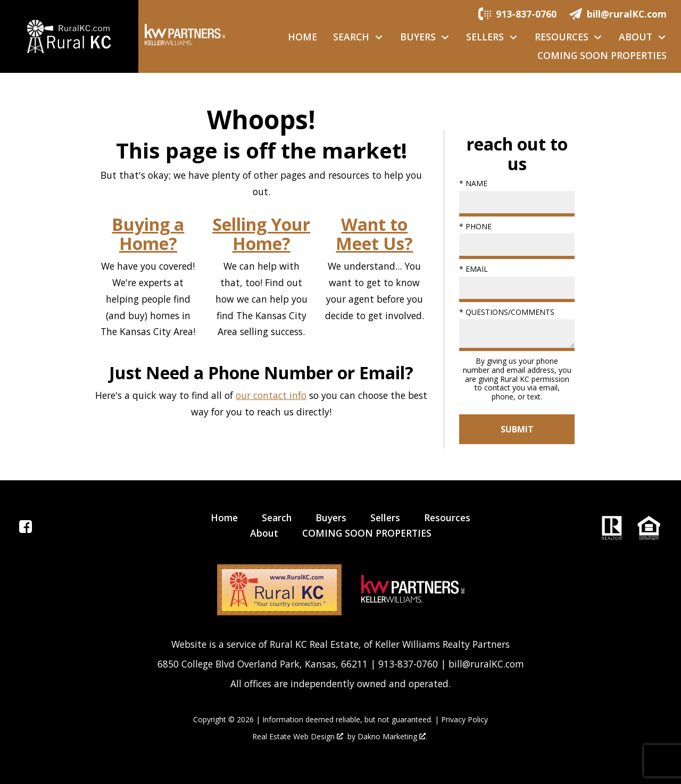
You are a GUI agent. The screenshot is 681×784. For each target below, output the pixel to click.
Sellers (385, 518)
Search (277, 518)
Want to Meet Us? (374, 234)
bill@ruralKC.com (486, 664)
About (264, 533)
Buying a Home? (148, 234)
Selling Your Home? (261, 234)
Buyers (331, 518)
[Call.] (517, 13)
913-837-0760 (408, 664)
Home (302, 37)
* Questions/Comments (507, 312)
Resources (447, 518)
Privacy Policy (464, 719)
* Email (474, 269)
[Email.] (618, 13)
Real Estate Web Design (298, 737)
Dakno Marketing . (392, 737)
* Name (473, 183)
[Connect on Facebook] (26, 529)
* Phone (475, 226)
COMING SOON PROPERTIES (602, 56)
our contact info (271, 395)
